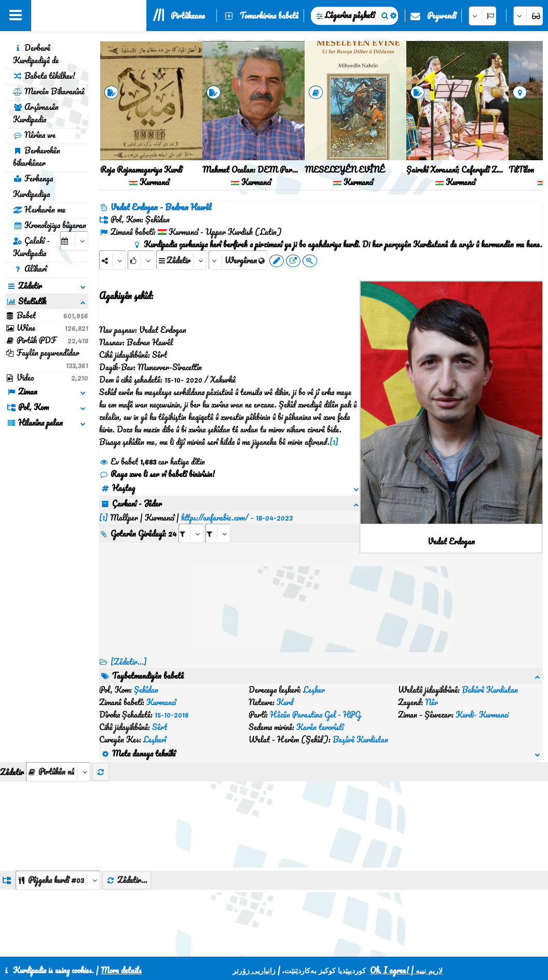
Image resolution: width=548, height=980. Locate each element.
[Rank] (141, 260)
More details (121, 970)
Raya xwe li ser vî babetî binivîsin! (157, 474)
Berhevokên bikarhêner (37, 157)
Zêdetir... (127, 818)
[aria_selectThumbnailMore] (58, 710)
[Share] (112, 260)
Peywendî (442, 16)
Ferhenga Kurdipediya (33, 186)
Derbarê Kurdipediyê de (36, 54)
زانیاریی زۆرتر (254, 970)
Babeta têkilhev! (44, 76)
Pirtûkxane (188, 16)
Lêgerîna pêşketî (350, 15)
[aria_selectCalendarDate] (74, 241)
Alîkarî (30, 269)
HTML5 (337, 945)
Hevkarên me (39, 209)
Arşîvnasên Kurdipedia (36, 113)
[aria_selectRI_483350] (191, 521)
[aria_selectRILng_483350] (218, 521)
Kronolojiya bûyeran (50, 225)
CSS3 (297, 945)
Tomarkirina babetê (269, 16)
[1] (334, 442)
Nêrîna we (34, 135)
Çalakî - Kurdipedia (31, 247)
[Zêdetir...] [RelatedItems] (129, 662)
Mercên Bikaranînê (49, 91)
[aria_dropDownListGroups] (58, 818)
